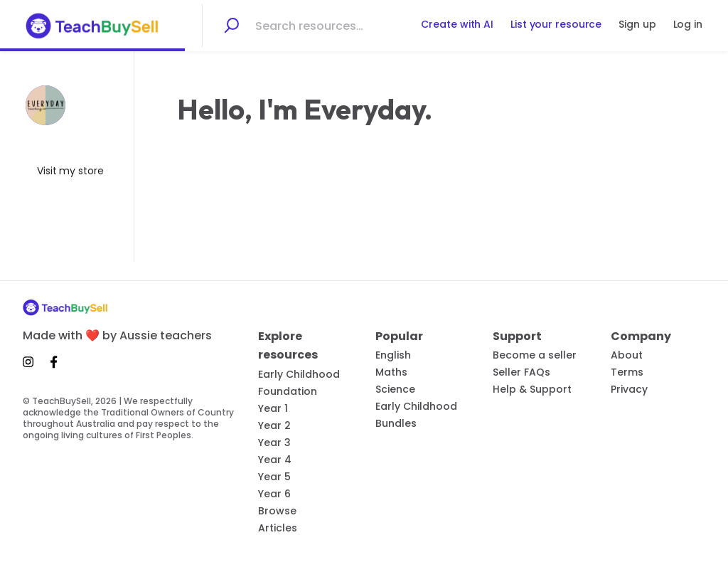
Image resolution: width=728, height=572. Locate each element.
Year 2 (274, 425)
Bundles (396, 423)
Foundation (288, 391)
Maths (391, 372)
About (627, 355)
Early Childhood (299, 374)
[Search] (231, 26)
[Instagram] (32, 361)
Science (395, 389)
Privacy (629, 389)
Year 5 (274, 477)
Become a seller (535, 355)
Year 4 (275, 460)
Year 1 (273, 408)
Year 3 (274, 443)
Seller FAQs (521, 372)
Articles (278, 528)
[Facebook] (54, 361)
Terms (627, 372)
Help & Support (532, 389)
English (393, 355)
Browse (277, 511)
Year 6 (274, 494)
